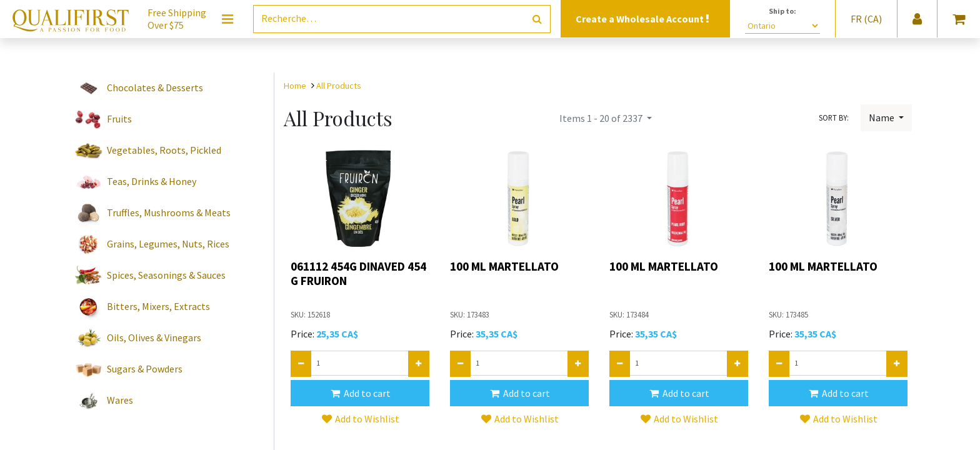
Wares (120, 400)
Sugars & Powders (145, 369)
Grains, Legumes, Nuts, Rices (168, 244)
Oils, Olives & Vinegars (154, 337)
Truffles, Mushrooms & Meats (169, 212)
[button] (360, 393)
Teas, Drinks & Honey (152, 181)
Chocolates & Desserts (155, 87)
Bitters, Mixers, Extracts (158, 306)
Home (295, 86)
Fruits (119, 119)
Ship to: (782, 11)
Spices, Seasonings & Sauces (166, 275)
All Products (339, 86)
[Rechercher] (537, 19)
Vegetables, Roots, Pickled (164, 150)
